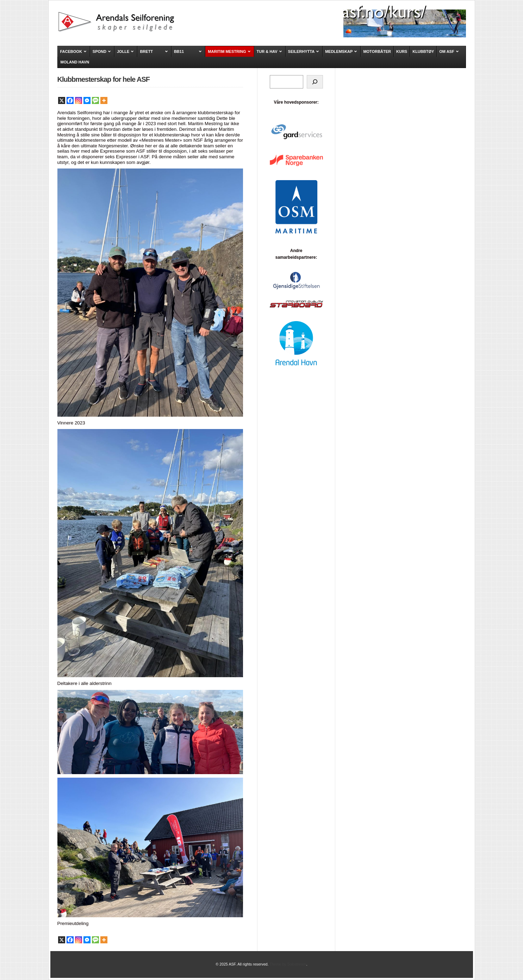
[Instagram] (79, 100)
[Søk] (315, 82)
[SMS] (95, 100)
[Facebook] (70, 100)
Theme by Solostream (288, 964)
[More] (104, 100)
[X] (62, 100)
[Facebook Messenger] (87, 100)
